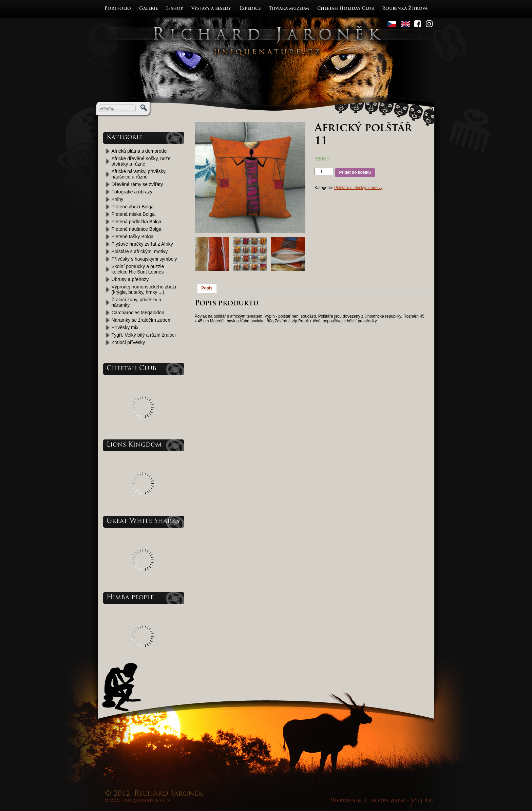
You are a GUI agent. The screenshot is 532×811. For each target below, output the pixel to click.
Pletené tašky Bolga (133, 237)
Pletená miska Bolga (133, 214)
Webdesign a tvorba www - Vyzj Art (383, 801)
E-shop (175, 9)
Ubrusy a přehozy (130, 279)
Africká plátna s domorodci (140, 151)
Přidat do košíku (355, 172)
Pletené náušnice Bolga (137, 229)
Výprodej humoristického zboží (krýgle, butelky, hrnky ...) (144, 289)
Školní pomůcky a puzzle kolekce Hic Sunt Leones (138, 269)
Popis (207, 288)
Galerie (148, 9)
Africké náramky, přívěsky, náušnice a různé (139, 174)
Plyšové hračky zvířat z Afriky (142, 244)
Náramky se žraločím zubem (142, 320)
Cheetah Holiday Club (346, 9)
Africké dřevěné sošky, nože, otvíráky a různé (142, 161)
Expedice (250, 9)
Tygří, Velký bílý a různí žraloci (144, 335)
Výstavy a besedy (211, 9)
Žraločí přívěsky (128, 342)
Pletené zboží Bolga (133, 207)
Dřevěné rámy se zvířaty (137, 184)
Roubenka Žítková (405, 9)
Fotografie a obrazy (132, 192)
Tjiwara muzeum (289, 9)
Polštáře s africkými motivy (140, 251)
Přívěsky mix (125, 327)
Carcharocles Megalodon (138, 313)
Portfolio (118, 9)
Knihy (118, 199)
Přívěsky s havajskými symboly (144, 259)
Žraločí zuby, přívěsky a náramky (137, 302)
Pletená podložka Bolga (137, 222)
